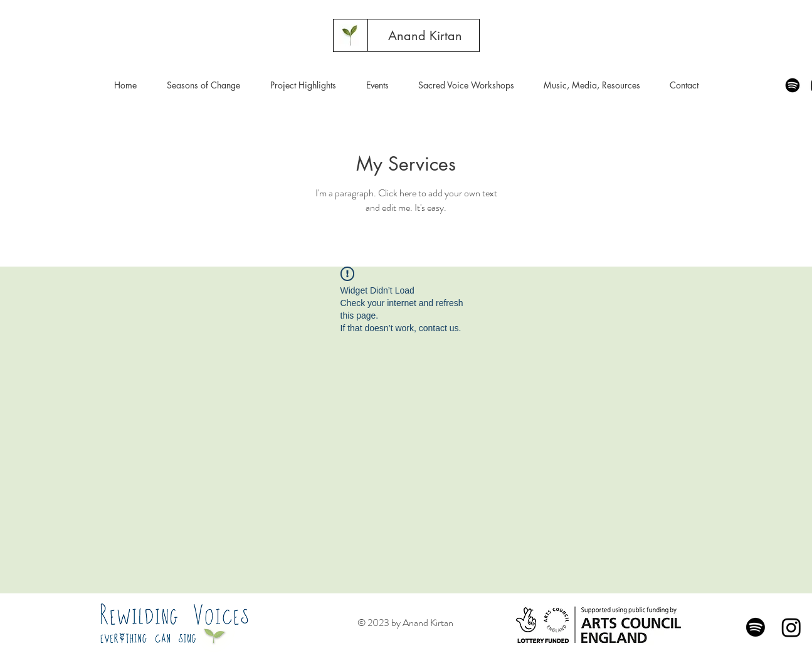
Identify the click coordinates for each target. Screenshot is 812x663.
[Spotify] (793, 85)
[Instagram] (791, 627)
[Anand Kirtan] (425, 36)
